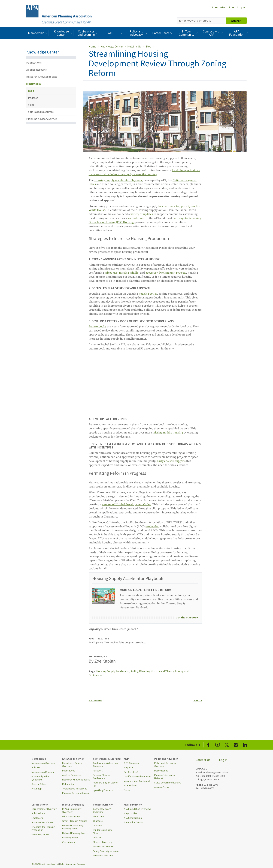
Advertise (81, 864)
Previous (95, 700)
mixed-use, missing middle (122, 273)
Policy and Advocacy (139, 33)
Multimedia (34, 84)
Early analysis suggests (171, 461)
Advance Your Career (43, 822)
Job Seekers (38, 813)
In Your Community (189, 33)
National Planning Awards (75, 833)
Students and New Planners (103, 831)
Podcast (33, 98)
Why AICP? (129, 767)
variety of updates (142, 214)
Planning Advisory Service (42, 119)
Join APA (36, 767)
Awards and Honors (103, 846)
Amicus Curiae (162, 787)
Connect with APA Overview (102, 810)
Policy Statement (68, 864)
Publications (34, 62)
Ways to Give (131, 813)
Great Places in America (75, 821)
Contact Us (203, 760)
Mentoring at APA (41, 834)
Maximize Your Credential (137, 781)
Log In (241, 7)
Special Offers (39, 784)
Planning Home (70, 837)
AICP (116, 33)
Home (92, 46)
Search (236, 20)
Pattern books (97, 327)
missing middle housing (168, 433)
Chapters (98, 821)
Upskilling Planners (103, 790)
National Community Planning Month (73, 827)
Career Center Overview (44, 809)
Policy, (135, 671)
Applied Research (37, 70)
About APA (218, 7)
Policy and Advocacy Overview (165, 765)
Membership (38, 33)
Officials (97, 837)
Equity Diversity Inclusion (106, 851)
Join (231, 7)
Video (31, 105)
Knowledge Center (63, 33)
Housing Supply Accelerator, (113, 671)
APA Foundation (239, 33)
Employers (37, 818)
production (152, 526)
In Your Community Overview (72, 810)
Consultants (69, 842)
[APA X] (227, 744)
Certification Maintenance (137, 776)
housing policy (148, 294)
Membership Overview (44, 763)
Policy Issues (161, 771)
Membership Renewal (43, 772)
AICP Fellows (130, 785)
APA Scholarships (133, 818)
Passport (98, 771)
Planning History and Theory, (157, 671)
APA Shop (37, 789)
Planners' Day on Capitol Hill (106, 784)
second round (136, 218)
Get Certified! (131, 772)
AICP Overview (131, 763)
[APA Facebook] (208, 744)
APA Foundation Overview (137, 809)
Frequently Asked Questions (41, 778)
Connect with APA (213, 33)
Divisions (98, 825)
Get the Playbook (187, 617)
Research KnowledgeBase (42, 77)
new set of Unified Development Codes (126, 504)
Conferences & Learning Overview (106, 765)
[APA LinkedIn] (245, 744)
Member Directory (103, 842)
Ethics (127, 790)
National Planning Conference (102, 777)
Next (198, 700)
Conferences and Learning (88, 33)
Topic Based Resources (40, 112)
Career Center (163, 33)
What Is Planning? (71, 816)
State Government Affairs (168, 783)
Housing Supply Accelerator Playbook (118, 180)
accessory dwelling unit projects (166, 273)
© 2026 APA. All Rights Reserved (45, 864)
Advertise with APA (103, 855)
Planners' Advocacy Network (165, 777)
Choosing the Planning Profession (43, 828)
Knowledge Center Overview (72, 765)
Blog (31, 91)
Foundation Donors (134, 822)
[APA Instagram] (236, 744)
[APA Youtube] (218, 744)
